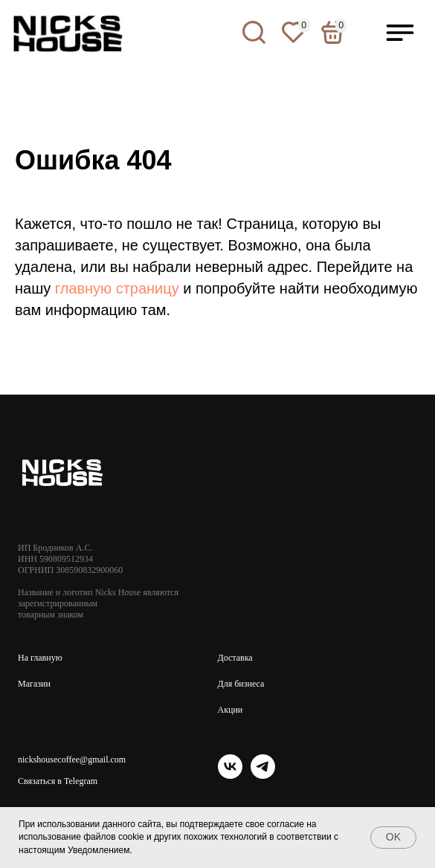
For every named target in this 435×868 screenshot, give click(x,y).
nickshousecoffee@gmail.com (72, 759)
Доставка (235, 658)
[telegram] (263, 775)
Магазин (34, 684)
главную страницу (117, 288)
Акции (231, 710)
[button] (400, 33)
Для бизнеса (241, 684)
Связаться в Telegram (58, 781)
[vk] (230, 775)
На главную (40, 658)
